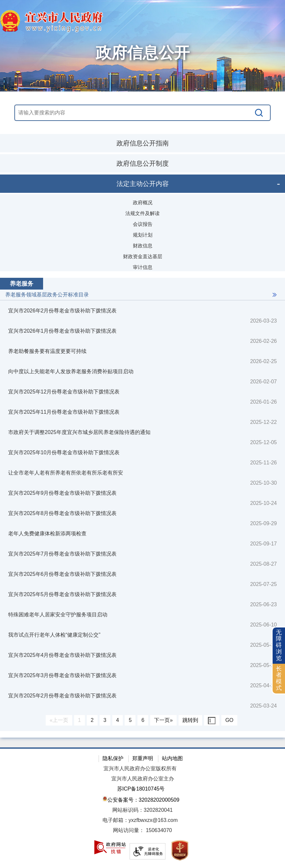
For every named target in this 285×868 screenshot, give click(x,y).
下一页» (163, 720)
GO (229, 720)
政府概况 (143, 202)
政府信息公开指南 (143, 143)
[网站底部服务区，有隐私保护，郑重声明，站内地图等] (142, 808)
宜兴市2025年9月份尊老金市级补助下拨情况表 (63, 493)
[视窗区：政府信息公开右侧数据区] (142, 504)
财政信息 (143, 246)
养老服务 (22, 284)
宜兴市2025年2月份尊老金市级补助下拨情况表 (63, 696)
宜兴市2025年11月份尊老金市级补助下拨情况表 (64, 412)
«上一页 (59, 720)
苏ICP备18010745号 (141, 789)
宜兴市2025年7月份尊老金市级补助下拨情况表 (63, 554)
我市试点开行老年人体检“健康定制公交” (54, 635)
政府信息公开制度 (143, 163)
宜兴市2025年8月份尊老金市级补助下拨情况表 (63, 513)
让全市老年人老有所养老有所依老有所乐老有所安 (66, 473)
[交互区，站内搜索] (143, 113)
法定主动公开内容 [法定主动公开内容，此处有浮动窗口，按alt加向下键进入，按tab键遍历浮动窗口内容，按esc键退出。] (143, 184)
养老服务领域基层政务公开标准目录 (47, 295)
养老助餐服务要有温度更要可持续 (47, 351)
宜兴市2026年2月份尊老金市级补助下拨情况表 (63, 311)
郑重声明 (143, 758)
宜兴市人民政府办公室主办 (143, 779)
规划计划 (143, 235)
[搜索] (259, 113)
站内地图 (172, 758)
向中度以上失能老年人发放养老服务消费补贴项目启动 (71, 371)
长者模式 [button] (279, 678)
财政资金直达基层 (143, 256)
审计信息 (143, 267)
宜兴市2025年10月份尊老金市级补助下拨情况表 (64, 452)
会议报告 (143, 224)
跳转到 (190, 720)
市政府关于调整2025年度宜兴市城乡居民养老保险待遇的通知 (79, 432)
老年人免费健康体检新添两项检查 (47, 534)
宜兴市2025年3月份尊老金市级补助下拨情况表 (63, 675)
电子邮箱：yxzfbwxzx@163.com (140, 820)
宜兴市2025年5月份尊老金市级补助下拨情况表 (63, 594)
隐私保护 (113, 758)
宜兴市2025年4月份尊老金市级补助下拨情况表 (63, 655)
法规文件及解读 (142, 213)
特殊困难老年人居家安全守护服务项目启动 (58, 615)
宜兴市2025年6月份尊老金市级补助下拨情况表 (63, 574)
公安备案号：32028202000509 (141, 799)
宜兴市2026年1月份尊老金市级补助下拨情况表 (63, 331)
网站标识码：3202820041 (142, 810)
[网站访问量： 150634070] (142, 831)
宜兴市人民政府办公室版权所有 (140, 768)
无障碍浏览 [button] (279, 645)
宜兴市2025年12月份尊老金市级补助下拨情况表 (64, 392)
